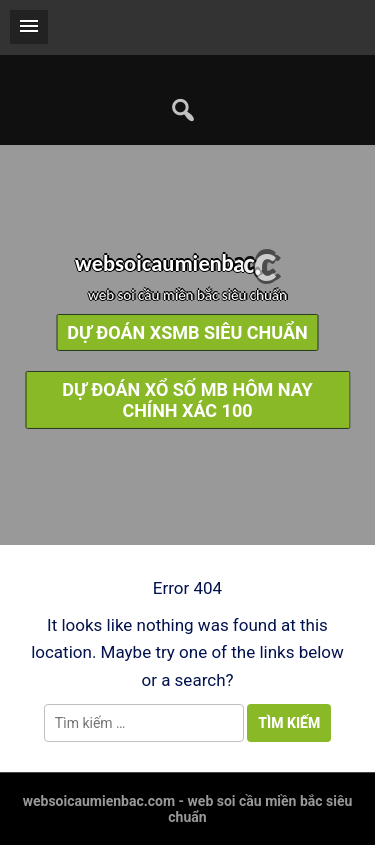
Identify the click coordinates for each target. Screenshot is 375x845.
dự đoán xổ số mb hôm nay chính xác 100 (187, 400)
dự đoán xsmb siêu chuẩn (187, 332)
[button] (29, 27)
